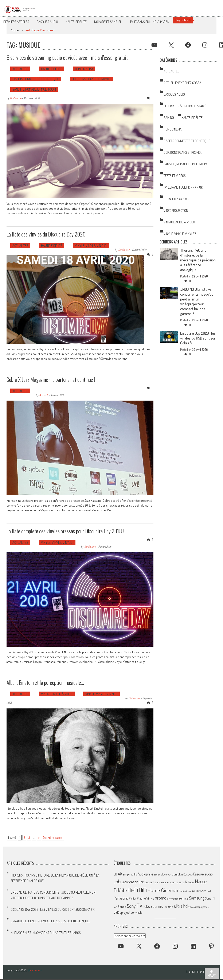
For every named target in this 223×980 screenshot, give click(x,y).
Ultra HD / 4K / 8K (176, 199)
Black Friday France (199, 972)
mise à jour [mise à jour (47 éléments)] (186, 891)
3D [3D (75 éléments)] (115, 874)
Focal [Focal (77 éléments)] (191, 882)
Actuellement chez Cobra (182, 83)
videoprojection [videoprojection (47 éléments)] (201, 907)
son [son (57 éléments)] (115, 907)
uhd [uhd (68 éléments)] (171, 907)
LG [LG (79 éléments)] (179, 891)
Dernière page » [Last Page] (53, 838)
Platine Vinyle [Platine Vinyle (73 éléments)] (146, 898)
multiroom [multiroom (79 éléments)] (199, 891)
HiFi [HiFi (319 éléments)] (143, 890)
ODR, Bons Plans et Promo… (91, 79)
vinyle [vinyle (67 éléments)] (139, 912)
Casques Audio (47, 22)
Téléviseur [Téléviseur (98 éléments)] (150, 906)
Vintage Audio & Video (57, 694)
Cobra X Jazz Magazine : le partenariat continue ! (51, 379)
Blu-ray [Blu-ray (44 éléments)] (157, 875)
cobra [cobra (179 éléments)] (119, 881)
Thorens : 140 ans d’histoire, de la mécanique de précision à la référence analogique (198, 260)
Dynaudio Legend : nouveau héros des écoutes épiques (50, 921)
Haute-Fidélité (76, 22)
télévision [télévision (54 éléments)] (163, 907)
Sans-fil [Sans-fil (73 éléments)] (210, 898)
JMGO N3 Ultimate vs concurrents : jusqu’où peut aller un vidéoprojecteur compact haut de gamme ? (197, 301)
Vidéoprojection (176, 211)
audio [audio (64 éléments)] (134, 874)
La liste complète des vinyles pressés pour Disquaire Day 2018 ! (65, 531)
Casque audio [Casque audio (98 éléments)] (203, 874)
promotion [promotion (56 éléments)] (173, 898)
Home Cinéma (84, 69)
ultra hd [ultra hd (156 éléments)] (181, 906)
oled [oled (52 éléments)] (209, 891)
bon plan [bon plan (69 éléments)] (177, 874)
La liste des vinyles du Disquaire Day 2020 (46, 234)
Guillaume (16, 98)
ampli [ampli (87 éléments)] (126, 874)
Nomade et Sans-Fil (108, 22)
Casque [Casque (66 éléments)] (188, 874)
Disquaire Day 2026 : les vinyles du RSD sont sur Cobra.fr (198, 338)
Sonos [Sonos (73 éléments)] (122, 907)
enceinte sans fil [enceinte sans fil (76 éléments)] (177, 882)
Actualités (20, 69)
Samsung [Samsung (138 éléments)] (197, 898)
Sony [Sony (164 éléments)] (131, 906)
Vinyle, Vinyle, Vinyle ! (91, 246)
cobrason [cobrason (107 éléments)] (131, 882)
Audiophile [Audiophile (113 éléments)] (145, 874)
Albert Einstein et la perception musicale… (45, 682)
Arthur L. (44, 395)
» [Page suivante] (39, 838)
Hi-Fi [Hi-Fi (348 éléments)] (133, 890)
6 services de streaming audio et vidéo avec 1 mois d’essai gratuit (67, 57)
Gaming (169, 118)
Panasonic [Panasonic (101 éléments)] (121, 898)
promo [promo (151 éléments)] (161, 898)
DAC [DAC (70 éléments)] (141, 882)
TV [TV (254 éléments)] (139, 906)
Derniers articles (16, 22)
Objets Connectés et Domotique (36, 79)
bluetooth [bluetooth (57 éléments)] (166, 874)
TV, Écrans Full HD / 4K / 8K (149, 22)
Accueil (15, 30)
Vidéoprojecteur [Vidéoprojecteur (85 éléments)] (124, 912)
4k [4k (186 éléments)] (120, 874)
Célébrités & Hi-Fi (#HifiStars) (185, 106)
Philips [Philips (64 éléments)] (133, 898)
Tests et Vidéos (175, 176)
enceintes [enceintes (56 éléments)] (162, 882)
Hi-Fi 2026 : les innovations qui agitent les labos (46, 933)
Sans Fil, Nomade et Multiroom (34, 89)
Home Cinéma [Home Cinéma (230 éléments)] (162, 890)
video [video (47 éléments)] (191, 907)
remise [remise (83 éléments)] (184, 898)
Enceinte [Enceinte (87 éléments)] (150, 882)
